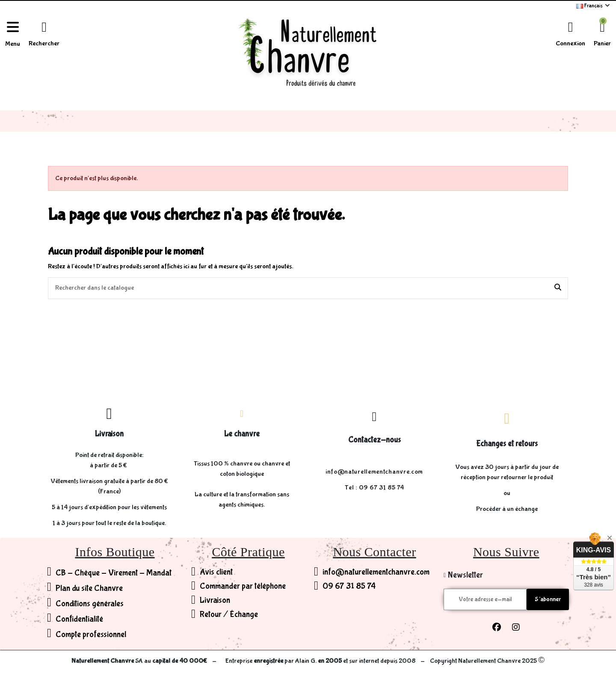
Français (594, 6)
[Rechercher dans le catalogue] (558, 288)
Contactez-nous (375, 440)
